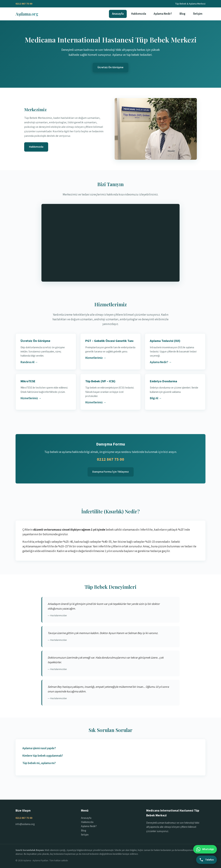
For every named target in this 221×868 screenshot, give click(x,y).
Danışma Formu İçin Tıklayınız (111, 472)
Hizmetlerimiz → (96, 358)
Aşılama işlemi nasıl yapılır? (39, 748)
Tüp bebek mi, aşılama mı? (39, 763)
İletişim (198, 14)
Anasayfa (118, 14)
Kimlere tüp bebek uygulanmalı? (43, 756)
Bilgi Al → (156, 398)
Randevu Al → (29, 362)
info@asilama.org (25, 824)
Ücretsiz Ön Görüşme (110, 67)
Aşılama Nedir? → (161, 362)
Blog (182, 14)
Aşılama (27, 14)
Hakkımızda (139, 14)
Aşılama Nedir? (163, 14)
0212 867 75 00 (24, 4)
